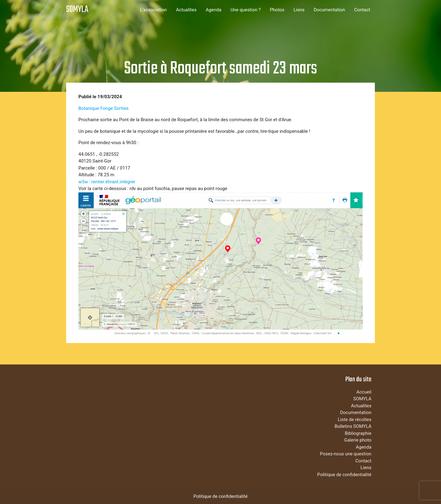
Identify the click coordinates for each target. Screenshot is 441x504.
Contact (362, 10)
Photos (277, 10)
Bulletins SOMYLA (353, 426)
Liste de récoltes (355, 420)
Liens (299, 10)
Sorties (121, 108)
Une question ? (246, 10)
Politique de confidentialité (344, 475)
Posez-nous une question (346, 454)
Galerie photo (358, 440)
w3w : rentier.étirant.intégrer (107, 182)
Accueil (364, 392)
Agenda (214, 10)
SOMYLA (77, 10)
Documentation (329, 10)
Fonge (106, 108)
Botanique (89, 108)
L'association (153, 10)
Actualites (186, 10)
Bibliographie (358, 433)
